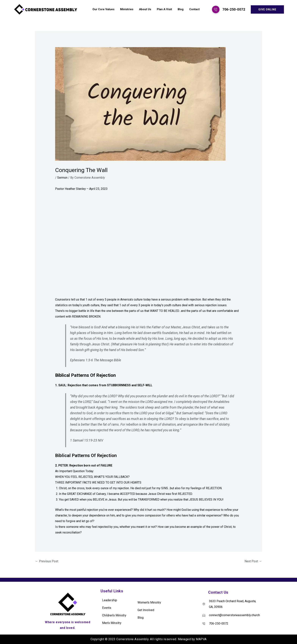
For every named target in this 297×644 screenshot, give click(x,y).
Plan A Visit (164, 9)
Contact (194, 9)
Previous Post (47, 561)
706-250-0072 (234, 9)
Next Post (253, 561)
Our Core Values (103, 9)
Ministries (126, 9)
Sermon (62, 178)
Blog (180, 9)
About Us (144, 9)
